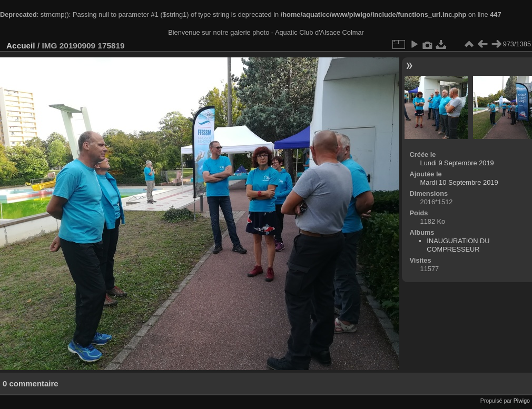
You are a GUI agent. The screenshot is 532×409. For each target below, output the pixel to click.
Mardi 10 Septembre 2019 (459, 182)
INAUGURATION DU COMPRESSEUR (458, 245)
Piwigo (522, 401)
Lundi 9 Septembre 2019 (457, 163)
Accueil (21, 46)
